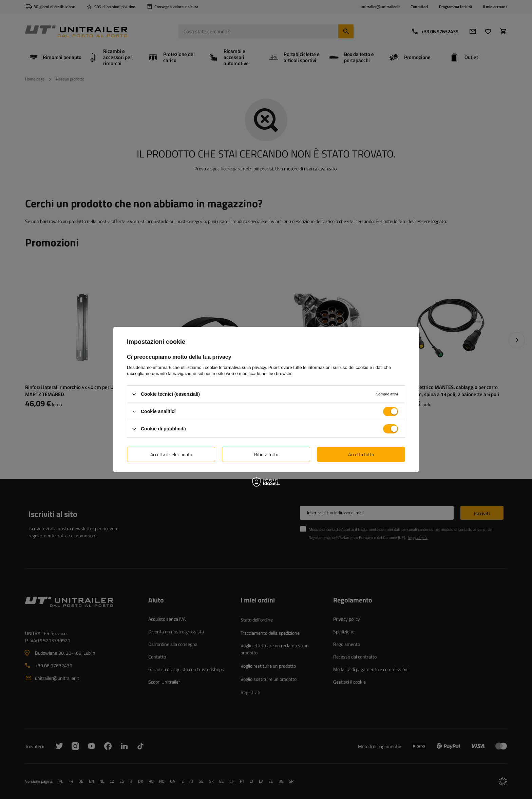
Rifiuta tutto (266, 454)
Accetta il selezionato (171, 454)
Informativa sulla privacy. (243, 367)
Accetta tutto (361, 454)
